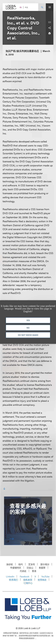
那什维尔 (45, 564)
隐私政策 (28, 580)
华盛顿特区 (16, 568)
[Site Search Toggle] (42, 7)
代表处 (23, 571)
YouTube (45, 576)
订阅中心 (28, 583)
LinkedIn (10, 576)
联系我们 (13, 580)
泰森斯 (42, 568)
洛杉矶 (10, 564)
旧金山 (30, 568)
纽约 (21, 564)
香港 (34, 571)
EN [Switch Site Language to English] (21, 7)
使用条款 (42, 580)
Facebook (24, 576)
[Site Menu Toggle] (50, 7)
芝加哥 (32, 564)
